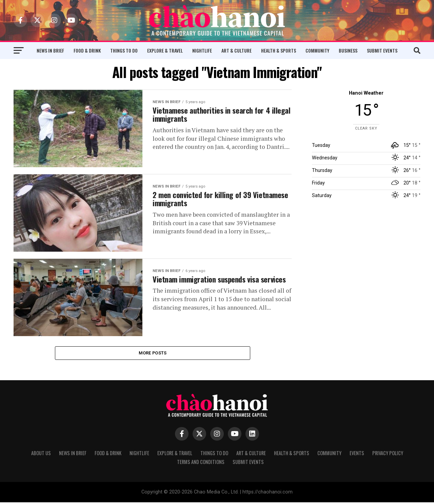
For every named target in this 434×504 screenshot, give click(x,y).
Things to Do (124, 50)
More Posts (153, 354)
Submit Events (382, 50)
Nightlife (202, 50)
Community (317, 50)
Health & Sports (279, 50)
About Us (41, 455)
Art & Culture (236, 50)
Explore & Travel (165, 50)
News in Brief (50, 50)
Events (357, 455)
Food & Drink (87, 50)
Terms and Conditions (201, 463)
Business (348, 50)
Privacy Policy (388, 455)
